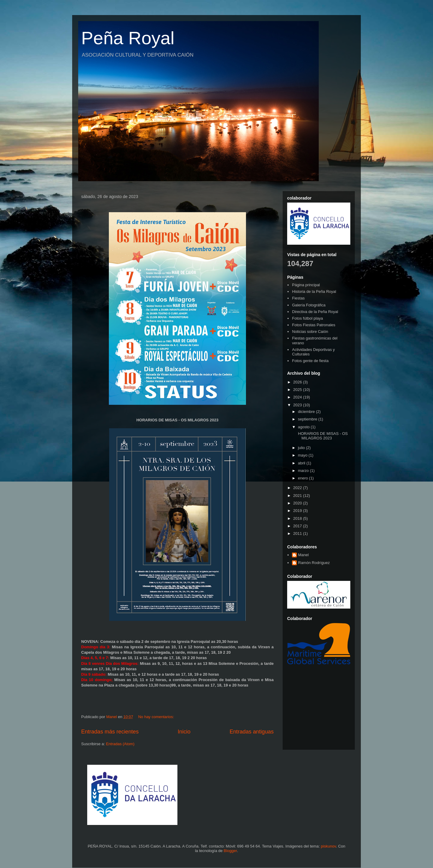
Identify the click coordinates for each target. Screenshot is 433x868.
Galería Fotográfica (309, 305)
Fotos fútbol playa (307, 318)
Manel (303, 555)
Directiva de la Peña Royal (315, 312)
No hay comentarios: (157, 717)
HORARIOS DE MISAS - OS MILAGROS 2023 (322, 436)
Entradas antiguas (252, 732)
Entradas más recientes (110, 732)
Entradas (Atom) (120, 744)
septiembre (308, 419)
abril (302, 463)
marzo (304, 471)
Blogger (230, 851)
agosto (304, 427)
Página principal (306, 285)
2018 (298, 518)
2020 (298, 503)
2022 (298, 488)
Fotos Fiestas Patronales (314, 325)
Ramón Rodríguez (314, 563)
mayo (303, 455)
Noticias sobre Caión (310, 332)
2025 (298, 390)
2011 (298, 533)
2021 (298, 496)
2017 (298, 526)
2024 (298, 397)
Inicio (184, 732)
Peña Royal (128, 38)
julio (302, 448)
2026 (298, 382)
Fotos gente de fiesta (310, 361)
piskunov (328, 846)
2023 (298, 405)
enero (304, 478)
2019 (298, 511)
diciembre (307, 412)
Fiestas (298, 298)
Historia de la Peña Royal (314, 291)
